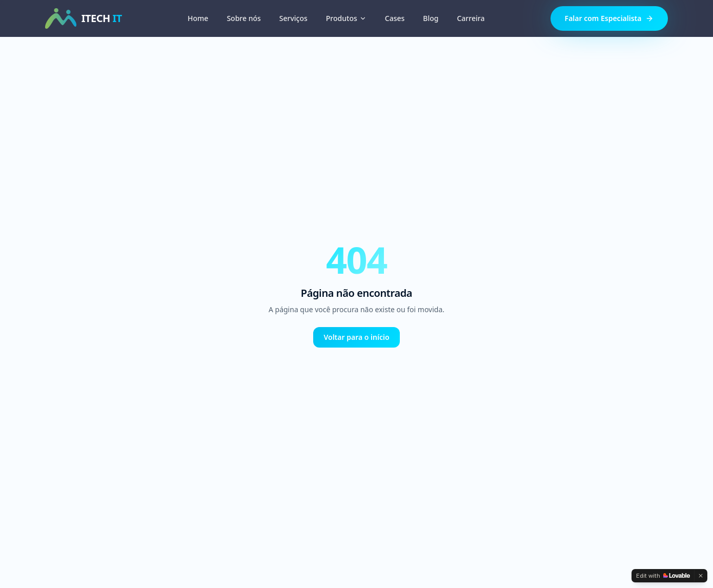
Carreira (471, 18)
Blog (431, 18)
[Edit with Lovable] (663, 576)
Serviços (293, 18)
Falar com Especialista (609, 18)
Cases (395, 18)
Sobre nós (243, 18)
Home (198, 18)
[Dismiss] (701, 576)
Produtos (346, 18)
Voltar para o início (356, 337)
